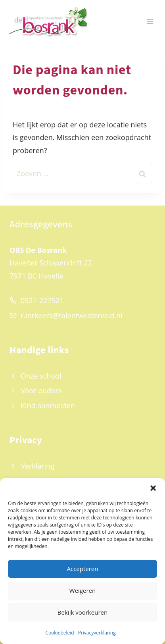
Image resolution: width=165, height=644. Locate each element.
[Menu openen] (150, 22)
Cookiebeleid (59, 633)
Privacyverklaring (97, 633)
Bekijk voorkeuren (82, 612)
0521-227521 (42, 300)
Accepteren (83, 569)
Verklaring (37, 466)
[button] (153, 488)
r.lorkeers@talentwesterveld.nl (72, 315)
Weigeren (82, 590)
